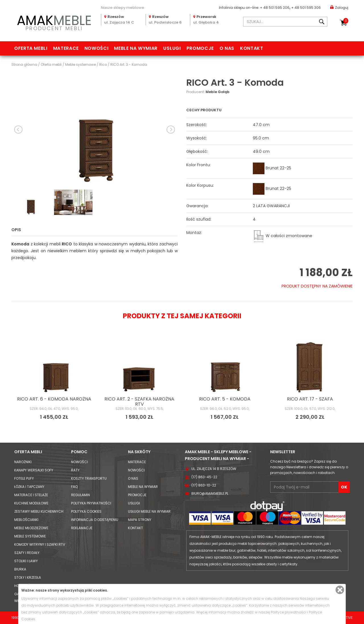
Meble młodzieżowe (31, 528)
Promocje (200, 48)
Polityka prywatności (91, 503)
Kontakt (252, 48)
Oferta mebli (31, 48)
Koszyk (346, 21)
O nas (227, 48)
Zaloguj (339, 7)
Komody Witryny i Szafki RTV (40, 544)
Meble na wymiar (136, 48)
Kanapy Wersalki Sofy (34, 470)
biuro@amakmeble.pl (210, 493)
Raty (75, 470)
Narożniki (23, 462)
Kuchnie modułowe (31, 503)
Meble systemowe (30, 536)
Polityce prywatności (288, 612)
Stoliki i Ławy (26, 561)
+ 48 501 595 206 (275, 8)
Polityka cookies (86, 511)
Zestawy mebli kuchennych (39, 511)
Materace (66, 48)
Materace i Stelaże (31, 495)
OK (344, 487)
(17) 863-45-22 (204, 477)
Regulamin (80, 495)
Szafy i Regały (27, 553)
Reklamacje (82, 528)
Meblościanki (26, 520)
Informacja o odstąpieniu (95, 520)
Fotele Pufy (24, 478)
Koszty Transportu (89, 478)
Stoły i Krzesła (28, 577)
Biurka (20, 569)
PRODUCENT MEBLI (54, 22)
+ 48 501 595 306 (306, 8)
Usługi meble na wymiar (149, 511)
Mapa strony (140, 520)
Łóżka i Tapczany (29, 487)
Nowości (96, 48)
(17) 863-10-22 (204, 485)
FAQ (74, 487)
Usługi (172, 48)
